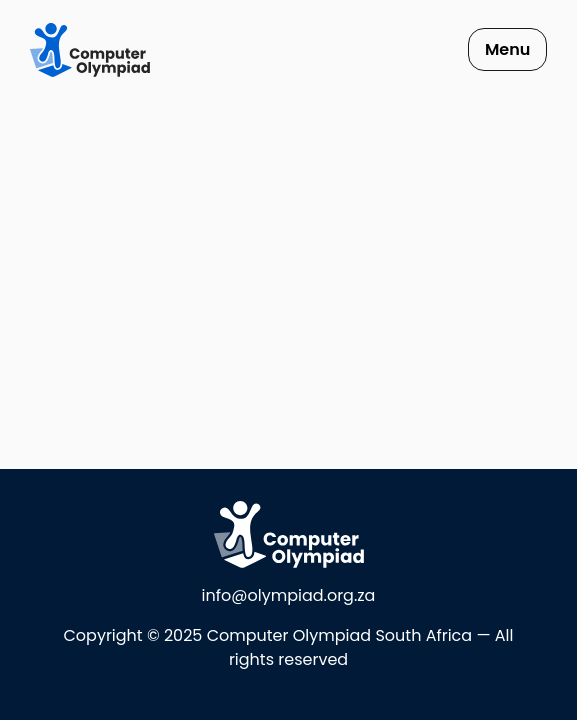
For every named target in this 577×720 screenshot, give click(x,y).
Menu (507, 49)
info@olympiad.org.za (289, 595)
